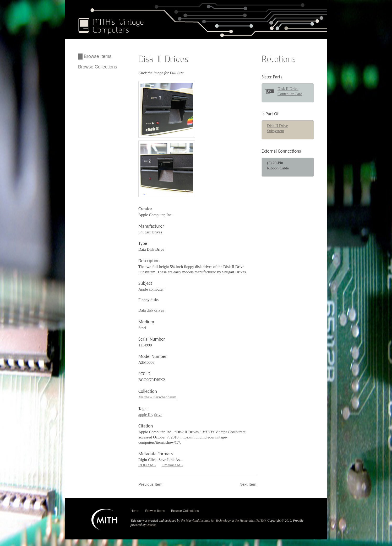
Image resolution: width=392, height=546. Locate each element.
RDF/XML (147, 465)
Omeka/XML (172, 465)
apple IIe (145, 415)
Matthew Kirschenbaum (157, 397)
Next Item (248, 484)
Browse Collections (98, 67)
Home (135, 511)
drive (158, 415)
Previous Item (150, 484)
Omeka (151, 525)
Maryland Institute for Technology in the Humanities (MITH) (226, 521)
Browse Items (97, 56)
